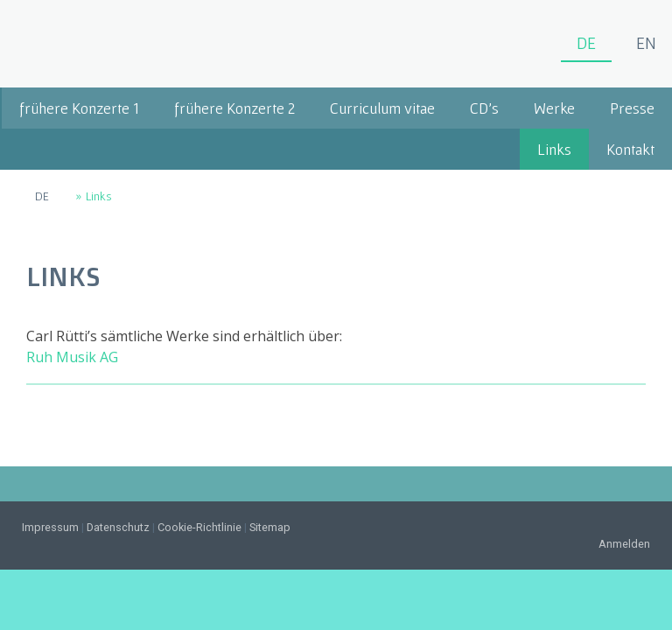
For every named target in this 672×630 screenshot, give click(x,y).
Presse (632, 108)
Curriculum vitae (382, 108)
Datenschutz (118, 527)
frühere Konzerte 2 (234, 108)
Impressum (50, 527)
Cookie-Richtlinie (199, 527)
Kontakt (630, 149)
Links (554, 149)
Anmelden (624, 544)
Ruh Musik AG (72, 357)
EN (646, 43)
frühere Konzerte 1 (79, 108)
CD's (484, 108)
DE (586, 43)
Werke (554, 108)
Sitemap (270, 527)
